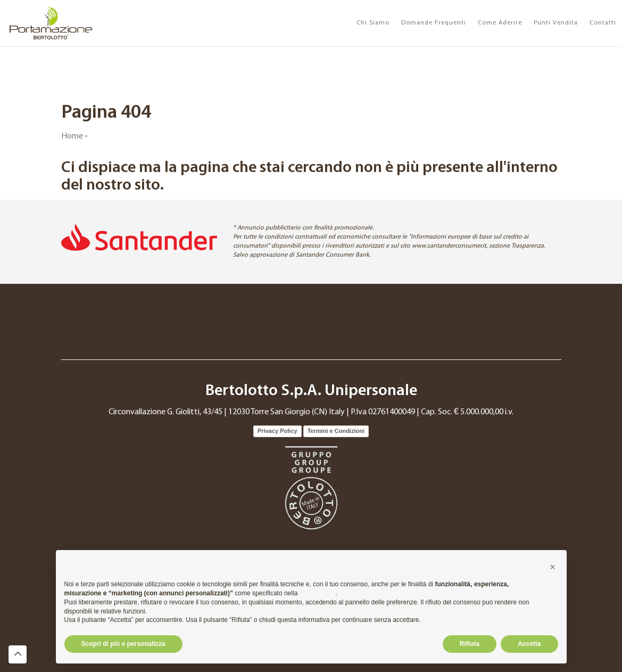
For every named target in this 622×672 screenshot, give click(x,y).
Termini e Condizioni (336, 431)
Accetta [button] (529, 644)
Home (72, 136)
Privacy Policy (277, 431)
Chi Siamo (373, 23)
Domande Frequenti (434, 23)
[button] (553, 567)
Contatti (603, 23)
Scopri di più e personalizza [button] (123, 644)
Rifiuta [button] (470, 644)
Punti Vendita (556, 23)
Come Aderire (500, 23)
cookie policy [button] (318, 593)
